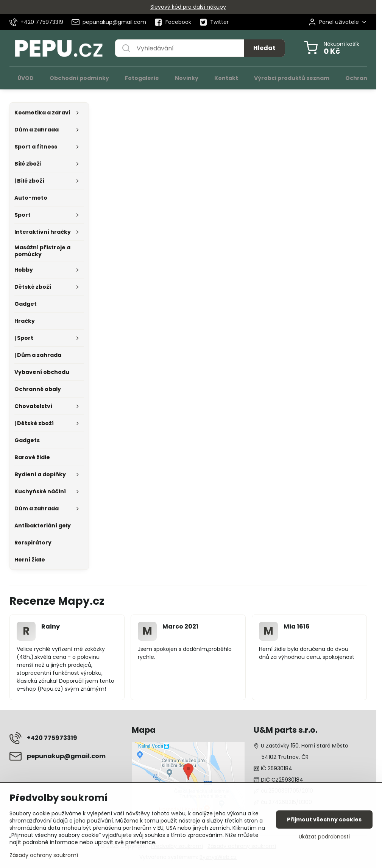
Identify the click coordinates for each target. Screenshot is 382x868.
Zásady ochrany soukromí (44, 855)
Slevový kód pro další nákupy (188, 7)
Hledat (264, 48)
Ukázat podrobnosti (324, 837)
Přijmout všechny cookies (324, 820)
